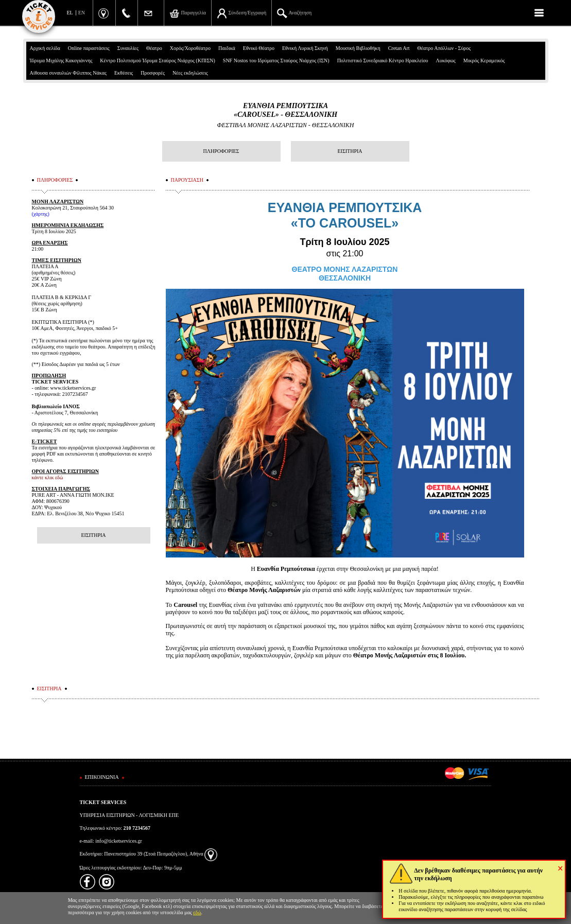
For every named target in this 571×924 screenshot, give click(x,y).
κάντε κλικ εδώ (48, 477)
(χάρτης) (41, 214)
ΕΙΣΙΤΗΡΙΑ (350, 151)
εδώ (197, 912)
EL (70, 13)
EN (82, 13)
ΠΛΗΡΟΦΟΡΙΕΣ (221, 151)
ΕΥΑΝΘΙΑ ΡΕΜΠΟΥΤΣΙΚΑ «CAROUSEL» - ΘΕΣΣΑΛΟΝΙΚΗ (285, 110)
